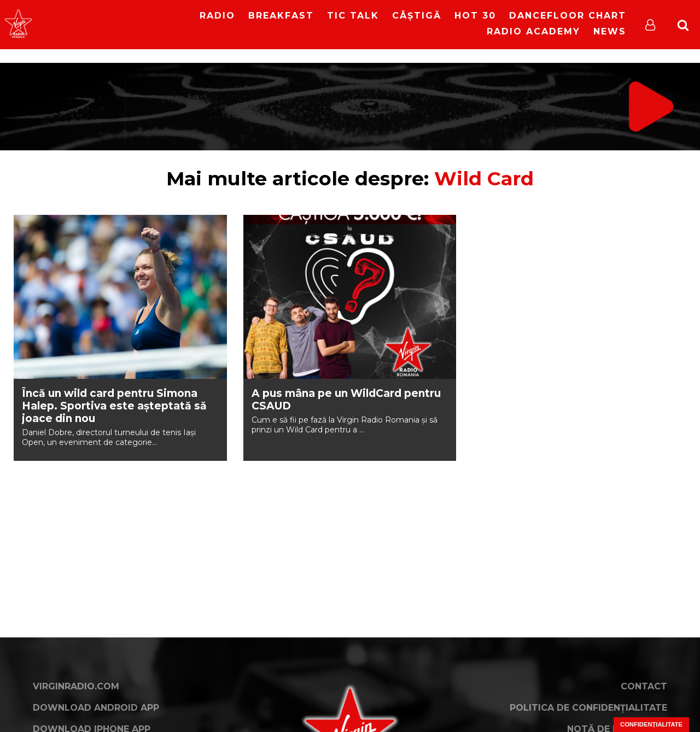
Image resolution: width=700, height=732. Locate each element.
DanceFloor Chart (568, 16)
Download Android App (96, 708)
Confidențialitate (651, 724)
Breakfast (281, 16)
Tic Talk (353, 16)
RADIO (217, 16)
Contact (644, 686)
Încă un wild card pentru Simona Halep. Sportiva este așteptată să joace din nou (114, 406)
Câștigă (417, 16)
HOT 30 (475, 16)
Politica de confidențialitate (588, 708)
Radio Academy (533, 31)
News (610, 31)
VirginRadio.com (76, 686)
